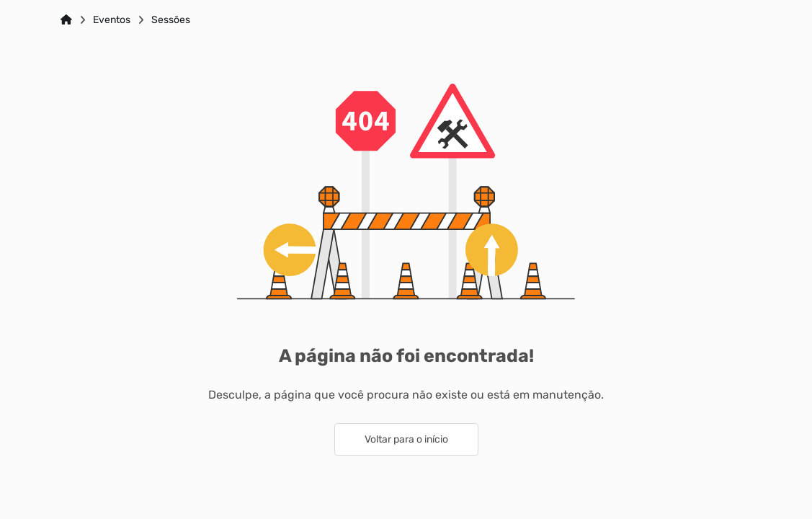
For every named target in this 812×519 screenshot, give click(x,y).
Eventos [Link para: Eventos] (112, 20)
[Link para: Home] (66, 20)
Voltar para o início (406, 439)
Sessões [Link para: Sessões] (171, 20)
